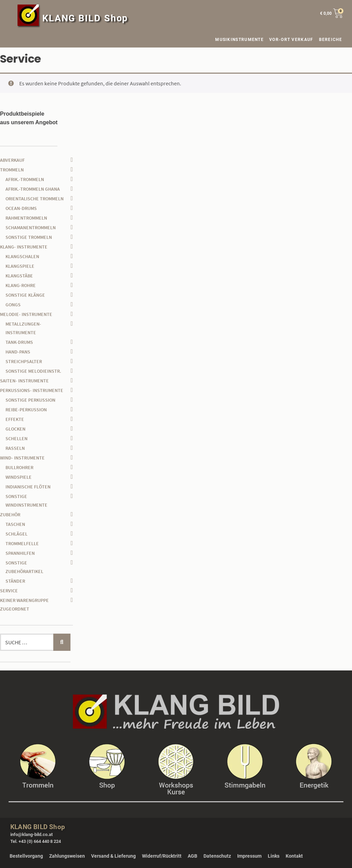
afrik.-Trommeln (25, 179)
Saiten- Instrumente (24, 381)
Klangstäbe (19, 276)
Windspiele (19, 477)
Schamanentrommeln (31, 227)
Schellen (16, 438)
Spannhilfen (20, 553)
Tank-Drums (19, 342)
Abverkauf (12, 160)
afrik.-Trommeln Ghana (33, 189)
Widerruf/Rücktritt (162, 856)
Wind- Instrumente (22, 458)
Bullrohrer (19, 467)
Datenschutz (217, 856)
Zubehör (10, 515)
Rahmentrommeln (26, 218)
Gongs (13, 305)
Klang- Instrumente (24, 247)
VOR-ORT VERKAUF (291, 40)
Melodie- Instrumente (26, 314)
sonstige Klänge (25, 295)
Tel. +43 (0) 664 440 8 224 (36, 841)
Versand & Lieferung (113, 856)
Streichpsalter (24, 361)
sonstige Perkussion (30, 400)
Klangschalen (22, 256)
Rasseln (15, 448)
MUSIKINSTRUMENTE (239, 40)
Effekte (15, 419)
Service (9, 591)
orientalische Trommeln (35, 199)
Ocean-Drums (21, 208)
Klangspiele (20, 266)
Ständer (15, 581)
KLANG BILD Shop (85, 18)
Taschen (15, 524)
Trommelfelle (22, 543)
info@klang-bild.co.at (31, 834)
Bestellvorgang (26, 856)
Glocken (15, 429)
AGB (192, 856)
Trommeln (12, 170)
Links (274, 856)
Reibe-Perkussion (26, 410)
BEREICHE (332, 40)
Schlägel (16, 534)
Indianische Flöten (28, 487)
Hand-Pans (18, 352)
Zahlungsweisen (67, 856)
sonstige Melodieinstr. (33, 371)
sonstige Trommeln (29, 237)
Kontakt (294, 856)
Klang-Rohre (21, 285)
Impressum (249, 856)
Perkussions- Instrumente (32, 390)
